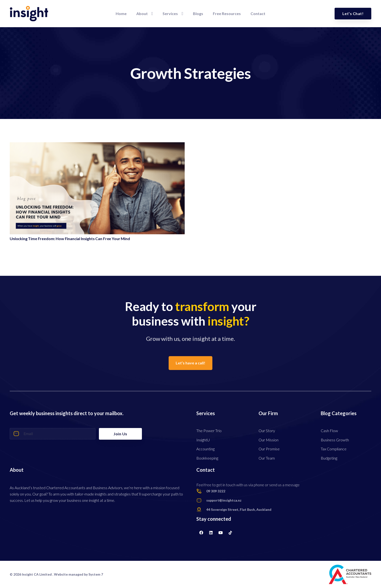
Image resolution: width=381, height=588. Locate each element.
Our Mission (268, 440)
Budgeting (329, 458)
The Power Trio (209, 431)
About (17, 470)
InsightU (203, 440)
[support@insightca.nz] (201, 500)
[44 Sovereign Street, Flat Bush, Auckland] (201, 510)
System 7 (96, 574)
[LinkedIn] (211, 533)
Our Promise (269, 449)
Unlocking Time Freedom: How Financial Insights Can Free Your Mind (70, 239)
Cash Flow (329, 431)
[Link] (29, 14)
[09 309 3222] (201, 491)
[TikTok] (230, 533)
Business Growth (335, 440)
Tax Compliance (334, 449)
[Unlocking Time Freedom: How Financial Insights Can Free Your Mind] (97, 145)
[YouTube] (221, 533)
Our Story (267, 431)
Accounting (205, 449)
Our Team (267, 458)
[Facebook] (201, 533)
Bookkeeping (207, 458)
